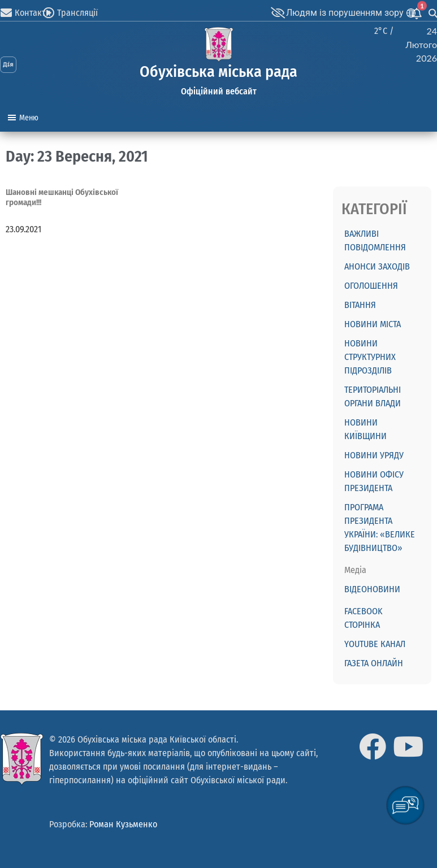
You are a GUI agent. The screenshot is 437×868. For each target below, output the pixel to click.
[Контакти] (6, 13)
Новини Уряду (374, 455)
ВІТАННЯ (360, 305)
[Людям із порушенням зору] (278, 13)
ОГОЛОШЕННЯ (371, 286)
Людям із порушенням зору (345, 13)
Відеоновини (372, 589)
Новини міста (373, 324)
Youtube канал (375, 644)
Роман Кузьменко (123, 824)
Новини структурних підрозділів (370, 357)
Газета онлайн (374, 663)
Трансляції (77, 13)
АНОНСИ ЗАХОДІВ (377, 266)
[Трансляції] (49, 13)
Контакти (33, 13)
